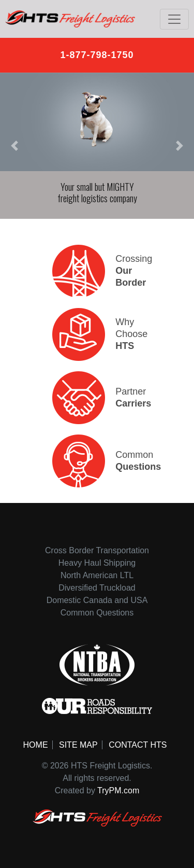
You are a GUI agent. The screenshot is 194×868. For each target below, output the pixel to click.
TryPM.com (118, 790)
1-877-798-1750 (97, 55)
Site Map (78, 745)
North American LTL (97, 575)
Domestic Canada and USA (97, 600)
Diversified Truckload (97, 588)
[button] (14, 145)
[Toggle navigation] (174, 19)
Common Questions (97, 613)
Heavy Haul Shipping (97, 563)
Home (36, 745)
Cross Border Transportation (97, 550)
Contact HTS (138, 745)
